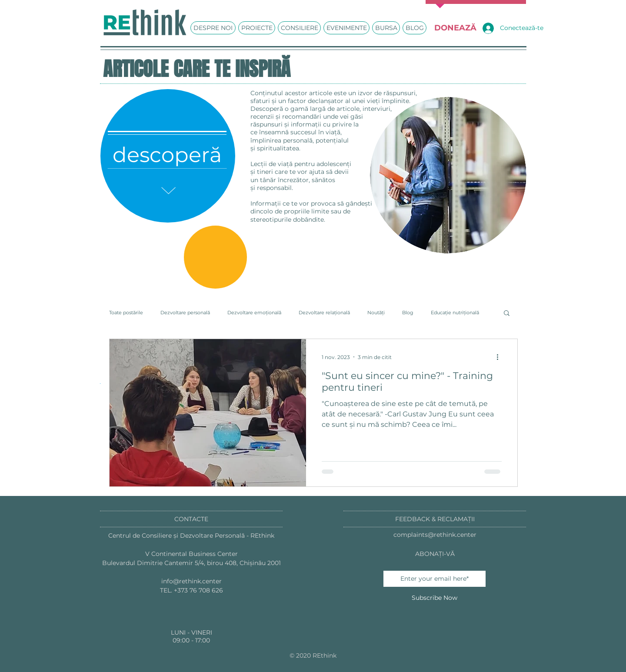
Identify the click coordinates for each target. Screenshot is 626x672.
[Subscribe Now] (435, 598)
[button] (507, 314)
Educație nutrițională (455, 313)
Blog (408, 313)
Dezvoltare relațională (324, 313)
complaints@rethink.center (435, 535)
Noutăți (376, 313)
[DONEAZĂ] (455, 28)
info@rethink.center (191, 581)
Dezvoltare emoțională (254, 313)
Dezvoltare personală (185, 313)
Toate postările (126, 313)
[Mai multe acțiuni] (500, 357)
